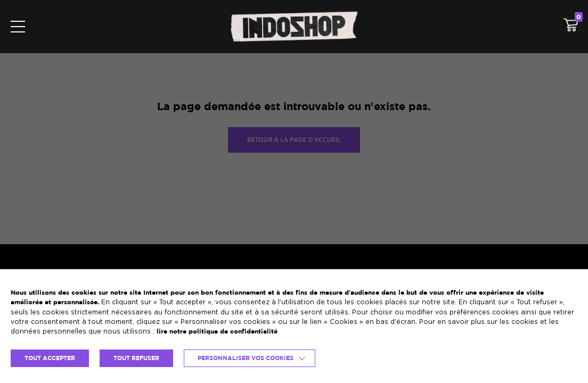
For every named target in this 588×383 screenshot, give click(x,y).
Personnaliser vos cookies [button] (246, 358)
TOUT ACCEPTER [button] (50, 358)
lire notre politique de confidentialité (217, 331)
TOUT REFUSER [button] (136, 358)
